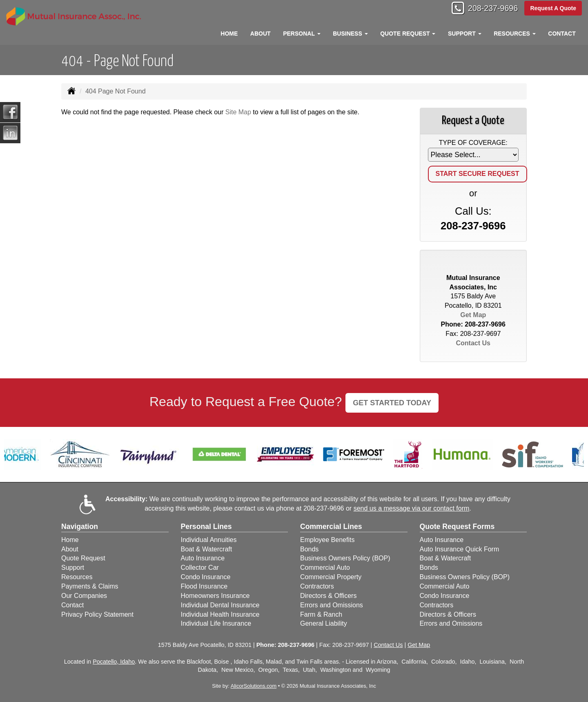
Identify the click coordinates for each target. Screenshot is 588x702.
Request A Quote (553, 9)
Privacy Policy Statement (97, 614)
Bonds (309, 549)
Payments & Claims (90, 586)
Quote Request (83, 558)
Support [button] (465, 33)
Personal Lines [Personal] (206, 526)
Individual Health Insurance (220, 614)
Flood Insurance (204, 586)
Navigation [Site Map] (80, 526)
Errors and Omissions (332, 605)
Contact (562, 33)
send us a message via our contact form (412, 508)
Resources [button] (515, 33)
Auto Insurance (203, 558)
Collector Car (200, 568)
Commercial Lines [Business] (331, 526)
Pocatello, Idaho (114, 662)
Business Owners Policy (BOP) (345, 558)
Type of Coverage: (473, 143)
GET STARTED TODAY (392, 403)
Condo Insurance (206, 577)
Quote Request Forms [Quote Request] (457, 526)
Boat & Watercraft (207, 549)
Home (229, 33)
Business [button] (350, 33)
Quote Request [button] (408, 33)
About (261, 33)
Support (73, 568)
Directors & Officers (328, 596)
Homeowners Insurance (215, 596)
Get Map (473, 315)
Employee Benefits (327, 540)
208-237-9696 (488, 9)
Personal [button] (302, 33)
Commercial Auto (325, 568)
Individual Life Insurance (216, 623)
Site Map (238, 112)
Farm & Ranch (321, 614)
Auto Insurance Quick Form (460, 549)
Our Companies (84, 596)
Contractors (317, 586)
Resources (77, 577)
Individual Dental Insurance (220, 605)
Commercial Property (331, 577)
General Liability (324, 623)
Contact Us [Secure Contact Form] (473, 343)
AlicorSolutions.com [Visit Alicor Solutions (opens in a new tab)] (254, 686)
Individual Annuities (209, 540)
